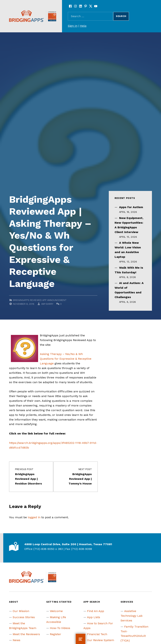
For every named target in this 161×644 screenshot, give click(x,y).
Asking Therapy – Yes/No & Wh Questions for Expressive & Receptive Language (66, 359)
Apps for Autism (131, 207)
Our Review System (101, 640)
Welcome (56, 611)
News (16, 640)
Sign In (73, 26)
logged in (34, 517)
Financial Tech (97, 634)
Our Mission (21, 611)
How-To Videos (60, 628)
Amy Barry (47, 304)
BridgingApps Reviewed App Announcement (40, 300)
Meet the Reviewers (26, 634)
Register (55, 634)
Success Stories (24, 617)
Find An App (96, 611)
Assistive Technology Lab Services (132, 616)
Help (83, 26)
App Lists (94, 617)
